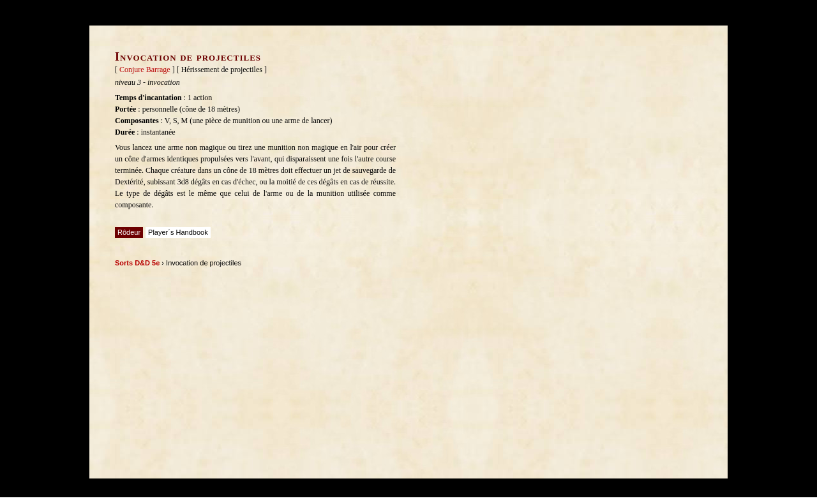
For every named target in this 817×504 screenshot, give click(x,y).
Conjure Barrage (145, 70)
